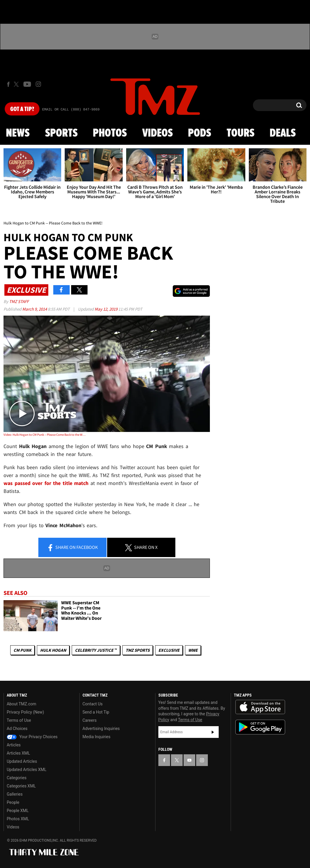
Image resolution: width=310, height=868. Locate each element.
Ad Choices (17, 729)
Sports (61, 133)
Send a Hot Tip (96, 712)
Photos (110, 133)
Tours (240, 133)
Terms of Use (19, 720)
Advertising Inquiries (101, 729)
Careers (90, 720)
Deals (283, 133)
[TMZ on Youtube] (27, 84)
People (13, 802)
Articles (14, 745)
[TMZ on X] (17, 84)
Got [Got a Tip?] (22, 109)
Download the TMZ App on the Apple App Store (260, 707)
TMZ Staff (19, 301)
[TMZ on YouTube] (189, 760)
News (18, 133)
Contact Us (93, 704)
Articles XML (18, 753)
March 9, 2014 (35, 309)
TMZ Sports (138, 650)
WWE (193, 650)
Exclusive (169, 650)
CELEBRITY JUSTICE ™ (96, 650)
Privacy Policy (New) (25, 712)
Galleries (15, 794)
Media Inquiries (96, 737)
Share (72, 548)
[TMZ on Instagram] (38, 84)
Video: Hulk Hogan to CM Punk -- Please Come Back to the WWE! (45, 435)
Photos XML (18, 819)
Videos (157, 133)
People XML (18, 811)
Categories (17, 778)
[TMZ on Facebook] (8, 84)
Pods (199, 133)
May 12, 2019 (106, 309)
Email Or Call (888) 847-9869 (71, 110)
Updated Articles (22, 761)
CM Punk (22, 650)
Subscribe (213, 732)
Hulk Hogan (53, 650)
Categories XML (21, 786)
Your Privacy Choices (32, 737)
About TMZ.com (22, 704)
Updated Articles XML (26, 770)
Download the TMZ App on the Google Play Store (260, 727)
